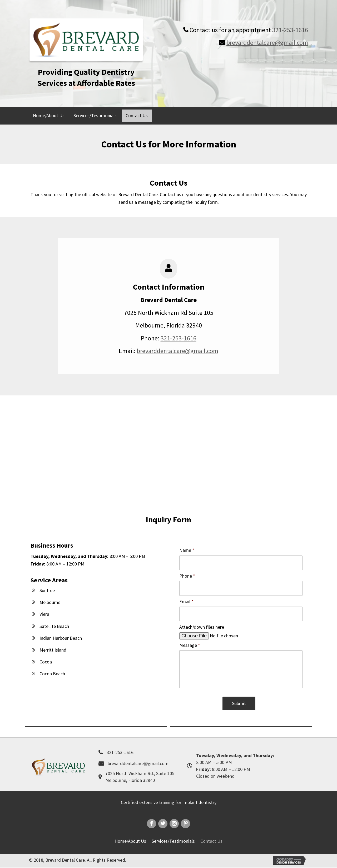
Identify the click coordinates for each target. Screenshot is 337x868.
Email (186, 599)
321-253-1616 (290, 30)
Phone (187, 575)
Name (187, 550)
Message (190, 642)
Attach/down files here (202, 624)
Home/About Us (130, 842)
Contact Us (211, 842)
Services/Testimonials (173, 842)
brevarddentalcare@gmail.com (267, 43)
